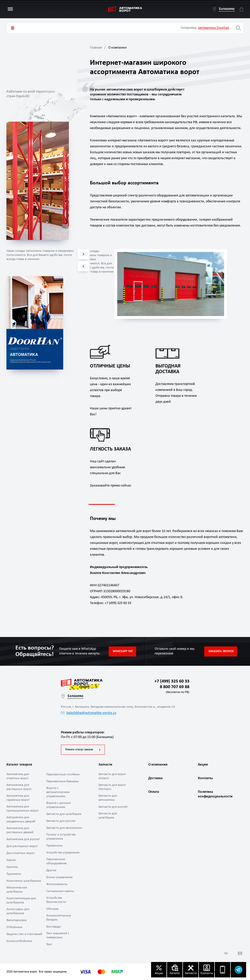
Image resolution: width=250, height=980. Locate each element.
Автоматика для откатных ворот (18, 776)
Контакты (205, 778)
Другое (51, 870)
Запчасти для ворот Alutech (112, 776)
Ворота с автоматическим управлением (58, 792)
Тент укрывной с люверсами (58, 935)
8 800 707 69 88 (174, 690)
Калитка (12, 867)
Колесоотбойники (19, 941)
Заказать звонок (221, 651)
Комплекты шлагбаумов (24, 881)
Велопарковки (17, 920)
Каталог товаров (13, 28)
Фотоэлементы (57, 884)
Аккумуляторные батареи (58, 918)
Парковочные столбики (63, 774)
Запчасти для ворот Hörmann (112, 787)
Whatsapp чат (123, 651)
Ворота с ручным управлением (58, 805)
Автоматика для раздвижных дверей (21, 819)
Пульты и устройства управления (61, 837)
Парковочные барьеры (62, 781)
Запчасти (105, 765)
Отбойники (14, 927)
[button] (83, 266)
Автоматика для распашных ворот (19, 787)
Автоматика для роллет (23, 839)
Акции (203, 765)
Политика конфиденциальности (215, 794)
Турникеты (14, 874)
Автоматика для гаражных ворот (18, 798)
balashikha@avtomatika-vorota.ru (89, 713)
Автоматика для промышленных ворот (22, 809)
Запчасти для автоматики (64, 828)
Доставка (155, 778)
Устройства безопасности (56, 900)
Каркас (11, 860)
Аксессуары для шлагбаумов (18, 911)
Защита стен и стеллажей (24, 934)
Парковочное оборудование (56, 861)
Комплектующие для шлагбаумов (21, 900)
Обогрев (52, 909)
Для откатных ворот (21, 853)
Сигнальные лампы (60, 891)
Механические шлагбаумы (17, 890)
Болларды (54, 927)
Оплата (154, 792)
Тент (49, 944)
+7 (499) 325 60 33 (172, 681)
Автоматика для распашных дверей (20, 830)
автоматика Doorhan (214, 28)
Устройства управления (63, 853)
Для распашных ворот (22, 846)
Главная (96, 48)
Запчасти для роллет (61, 821)
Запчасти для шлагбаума (64, 814)
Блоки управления (59, 877)
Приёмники (54, 846)
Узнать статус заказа (79, 750)
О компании (158, 765)
